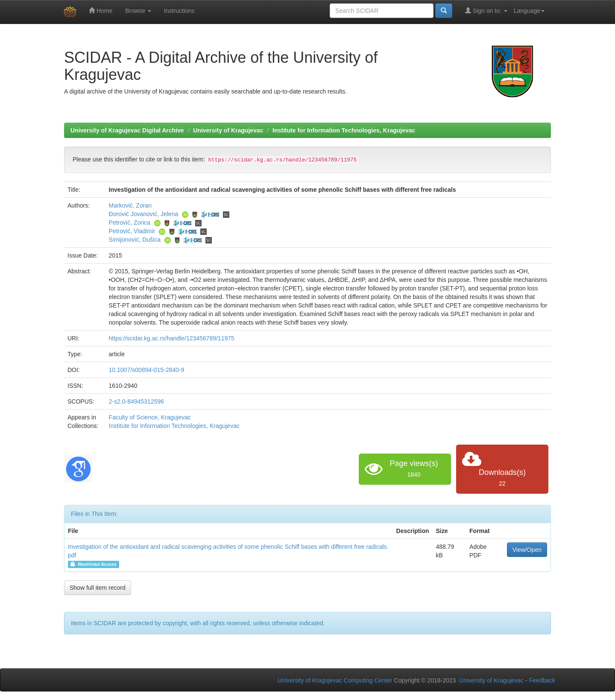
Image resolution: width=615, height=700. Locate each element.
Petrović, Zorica (130, 223)
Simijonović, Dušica (135, 240)
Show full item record (98, 588)
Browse (138, 11)
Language (529, 11)
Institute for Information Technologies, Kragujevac (344, 130)
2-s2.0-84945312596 (136, 401)
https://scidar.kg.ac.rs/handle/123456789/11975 (172, 338)
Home (101, 10)
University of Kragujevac (228, 130)
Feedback (542, 680)
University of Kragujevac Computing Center (335, 680)
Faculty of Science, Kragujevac (150, 417)
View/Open (527, 550)
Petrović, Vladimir (132, 231)
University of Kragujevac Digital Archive (127, 130)
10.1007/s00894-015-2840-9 (147, 370)
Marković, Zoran (130, 205)
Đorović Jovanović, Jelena (144, 214)
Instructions (179, 11)
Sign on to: (486, 10)
